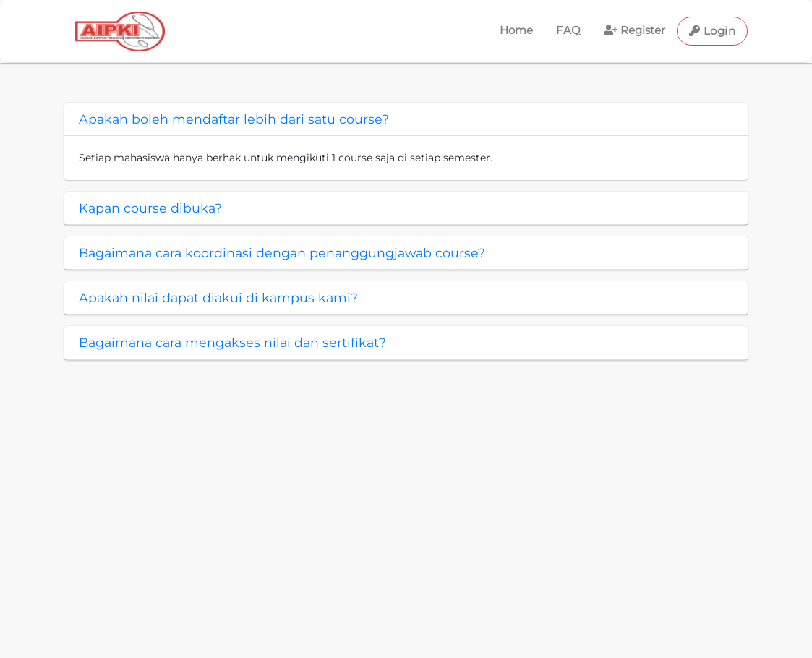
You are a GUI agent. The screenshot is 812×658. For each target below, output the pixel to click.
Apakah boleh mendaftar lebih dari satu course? (234, 119)
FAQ (568, 30)
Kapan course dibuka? (150, 208)
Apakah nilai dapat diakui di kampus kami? (218, 298)
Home (516, 30)
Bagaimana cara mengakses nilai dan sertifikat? (232, 342)
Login (713, 31)
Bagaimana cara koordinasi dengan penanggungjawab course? (282, 253)
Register (634, 30)
